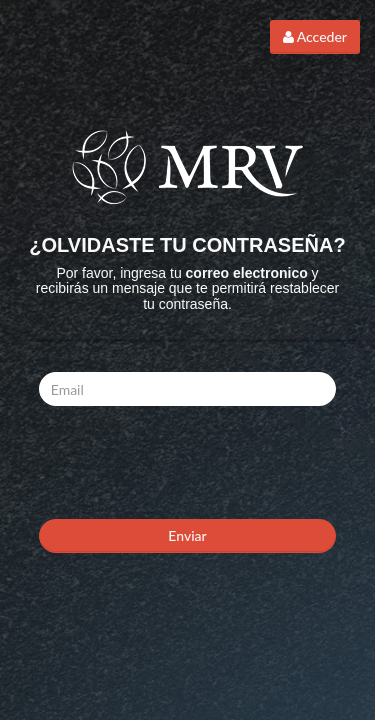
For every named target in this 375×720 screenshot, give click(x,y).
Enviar (187, 535)
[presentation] (191, 460)
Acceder (315, 36)
